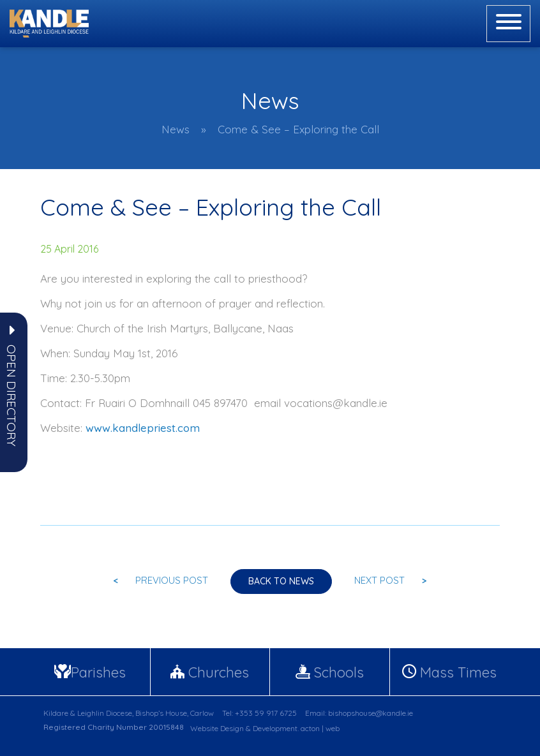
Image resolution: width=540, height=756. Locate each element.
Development (275, 728)
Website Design (217, 728)
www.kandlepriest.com (143, 428)
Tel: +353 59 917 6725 (259, 713)
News (176, 129)
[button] (11, 396)
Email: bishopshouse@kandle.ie (359, 713)
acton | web (320, 728)
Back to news (281, 581)
